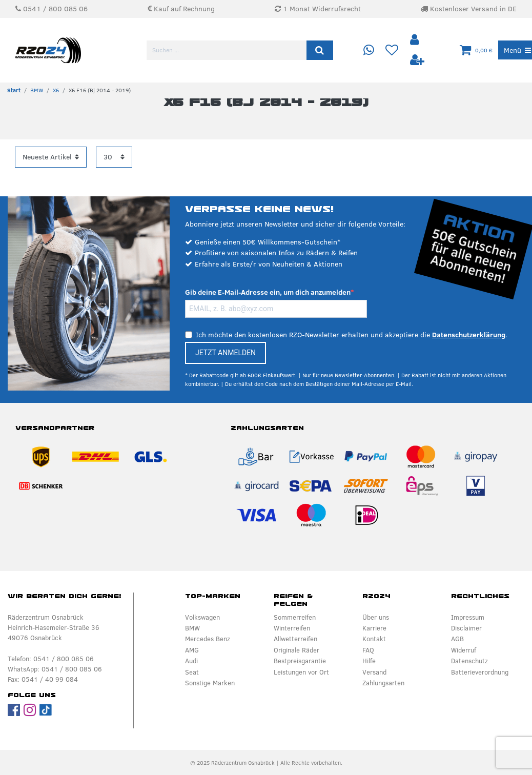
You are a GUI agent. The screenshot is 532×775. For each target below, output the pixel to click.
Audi (191, 661)
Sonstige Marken (210, 683)
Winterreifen (292, 628)
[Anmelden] (415, 40)
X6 (56, 90)
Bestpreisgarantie (300, 661)
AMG (192, 650)
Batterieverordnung (480, 672)
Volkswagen (202, 617)
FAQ (368, 650)
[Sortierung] (51, 157)
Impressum (468, 617)
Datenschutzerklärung (469, 335)
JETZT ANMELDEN (226, 353)
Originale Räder (296, 650)
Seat (192, 672)
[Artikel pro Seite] (114, 157)
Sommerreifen (295, 617)
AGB (457, 639)
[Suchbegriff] (227, 50)
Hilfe (369, 661)
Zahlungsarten (383, 683)
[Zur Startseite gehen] (14, 90)
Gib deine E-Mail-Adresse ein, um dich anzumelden (268, 292)
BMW (37, 90)
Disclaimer (466, 628)
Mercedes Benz (208, 639)
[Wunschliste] (392, 50)
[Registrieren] (417, 60)
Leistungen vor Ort (301, 672)
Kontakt (374, 639)
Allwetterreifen (295, 639)
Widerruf (464, 650)
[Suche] (320, 50)
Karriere (374, 628)
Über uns (376, 617)
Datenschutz (469, 661)
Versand (374, 672)
